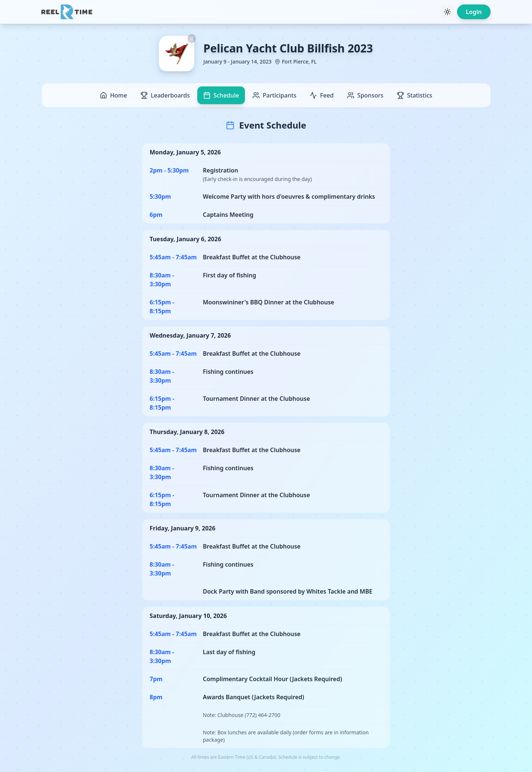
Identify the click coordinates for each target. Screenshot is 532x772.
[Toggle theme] (447, 12)
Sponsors (365, 95)
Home (113, 95)
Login (474, 12)
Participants (274, 95)
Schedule (221, 95)
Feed (322, 95)
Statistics (415, 95)
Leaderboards (165, 95)
